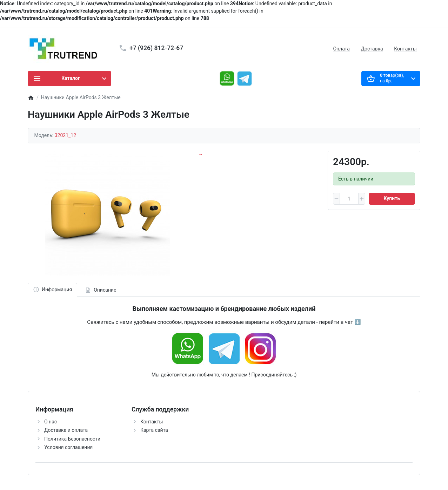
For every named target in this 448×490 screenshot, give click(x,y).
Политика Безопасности (72, 439)
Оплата (341, 49)
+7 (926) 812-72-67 (156, 48)
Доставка (372, 49)
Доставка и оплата (66, 430)
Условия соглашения (68, 447)
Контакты (405, 49)
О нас (51, 422)
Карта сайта (154, 430)
